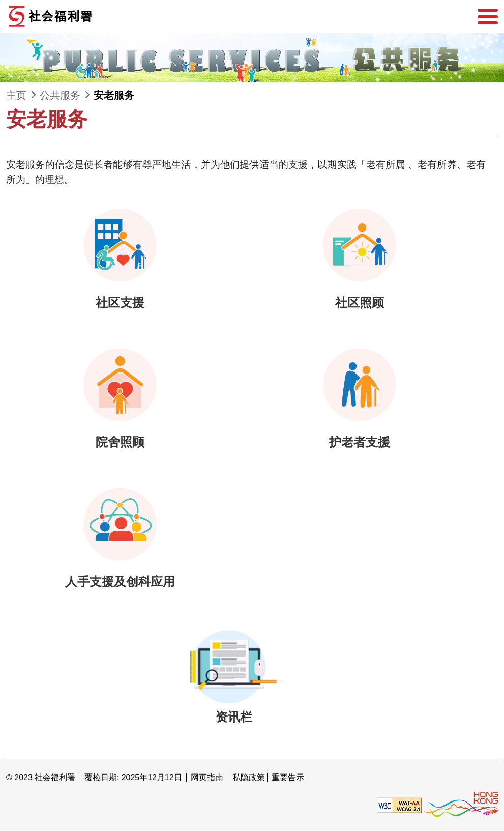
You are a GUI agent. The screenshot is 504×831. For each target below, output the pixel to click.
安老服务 (114, 95)
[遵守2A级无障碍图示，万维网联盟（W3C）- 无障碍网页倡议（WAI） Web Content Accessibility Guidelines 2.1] (399, 805)
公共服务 (60, 95)
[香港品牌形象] (461, 805)
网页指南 (207, 777)
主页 (16, 95)
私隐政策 (249, 777)
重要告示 (288, 777)
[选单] (488, 17)
